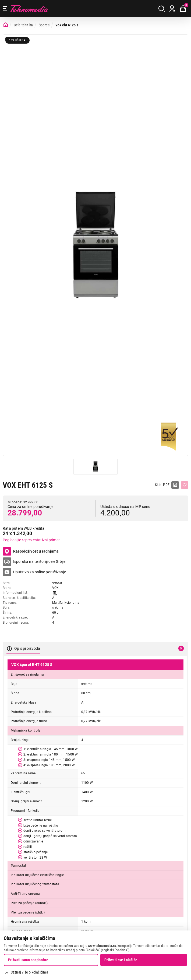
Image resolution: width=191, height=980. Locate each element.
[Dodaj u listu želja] (185, 485)
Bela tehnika (23, 25)
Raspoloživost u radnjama (31, 552)
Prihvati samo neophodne (28, 960)
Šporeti (44, 25)
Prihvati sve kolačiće (121, 960)
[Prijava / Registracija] (172, 9)
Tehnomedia (29, 8)
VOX (56, 588)
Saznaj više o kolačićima (29, 972)
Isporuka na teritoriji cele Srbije (39, 561)
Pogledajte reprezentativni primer (31, 540)
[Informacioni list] (55, 593)
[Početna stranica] (6, 25)
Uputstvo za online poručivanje (40, 572)
